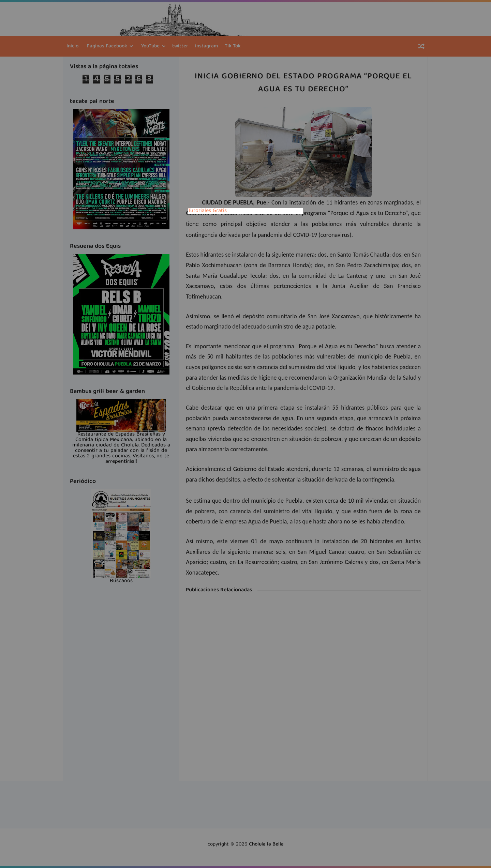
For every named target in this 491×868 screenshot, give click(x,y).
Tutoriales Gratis (207, 211)
